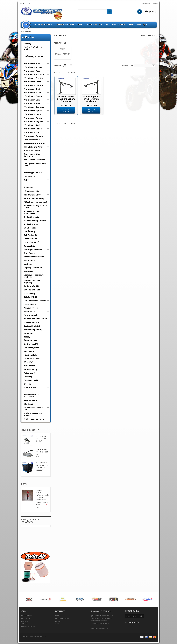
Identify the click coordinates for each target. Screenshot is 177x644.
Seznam (71, 66)
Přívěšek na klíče (31, 322)
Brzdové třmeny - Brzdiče (35, 221)
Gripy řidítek (29, 253)
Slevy (24, 484)
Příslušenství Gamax (33, 96)
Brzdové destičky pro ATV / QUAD (35, 207)
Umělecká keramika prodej (33, 414)
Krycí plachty (29, 293)
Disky (26, 180)
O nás (57, 624)
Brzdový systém (31, 224)
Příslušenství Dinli (32, 89)
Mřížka (65, 66)
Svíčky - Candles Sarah (34, 419)
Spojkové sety (30, 351)
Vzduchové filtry (31, 373)
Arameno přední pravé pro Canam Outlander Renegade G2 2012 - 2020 (66, 101)
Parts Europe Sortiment (34, 160)
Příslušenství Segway (33, 122)
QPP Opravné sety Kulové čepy (35, 164)
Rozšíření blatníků (32, 326)
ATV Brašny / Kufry (32, 195)
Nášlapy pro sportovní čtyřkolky (34, 276)
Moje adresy (25, 621)
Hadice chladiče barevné (35, 257)
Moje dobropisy (26, 618)
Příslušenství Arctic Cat (34, 75)
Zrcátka (27, 384)
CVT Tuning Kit (30, 235)
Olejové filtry (30, 304)
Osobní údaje (25, 624)
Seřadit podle (128, 66)
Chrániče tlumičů (31, 242)
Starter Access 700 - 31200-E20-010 (42, 452)
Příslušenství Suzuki (33, 129)
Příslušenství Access (33, 67)
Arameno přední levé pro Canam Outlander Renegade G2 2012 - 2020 (91, 101)
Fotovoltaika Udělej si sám (34, 409)
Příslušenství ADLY (32, 64)
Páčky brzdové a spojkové (35, 202)
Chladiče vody (30, 228)
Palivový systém (31, 308)
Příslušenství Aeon (32, 71)
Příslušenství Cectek (33, 82)
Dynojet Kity (29, 246)
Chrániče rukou (30, 239)
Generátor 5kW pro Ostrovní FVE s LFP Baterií (42, 465)
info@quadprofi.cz (102, 628)
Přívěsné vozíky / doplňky (35, 319)
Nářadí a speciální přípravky (32, 282)
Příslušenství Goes (32, 100)
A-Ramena (28, 187)
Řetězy (27, 337)
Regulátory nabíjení (138, 25)
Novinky (27, 44)
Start (26, 25)
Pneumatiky (29, 176)
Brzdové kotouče (31, 217)
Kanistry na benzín (32, 290)
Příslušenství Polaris (33, 118)
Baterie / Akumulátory (34, 198)
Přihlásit (155, 4)
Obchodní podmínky (62, 618)
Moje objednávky (26, 616)
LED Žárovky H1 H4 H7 (33, 56)
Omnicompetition (33, 191)
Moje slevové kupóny (28, 627)
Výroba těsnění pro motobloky (32, 396)
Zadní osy (28, 377)
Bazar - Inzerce (30, 400)
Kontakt (58, 621)
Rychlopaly (28, 333)
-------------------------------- (34, 53)
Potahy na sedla (31, 315)
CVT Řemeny (29, 231)
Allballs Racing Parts (42, 25)
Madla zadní (29, 260)
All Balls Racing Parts (33, 147)
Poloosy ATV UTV (94, 25)
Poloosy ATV (29, 311)
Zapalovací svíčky (31, 380)
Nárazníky (28, 271)
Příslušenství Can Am (33, 78)
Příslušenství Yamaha (33, 136)
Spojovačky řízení (32, 348)
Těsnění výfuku (30, 355)
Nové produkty (30, 430)
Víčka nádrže (29, 366)
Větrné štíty (29, 362)
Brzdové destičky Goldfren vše (31, 212)
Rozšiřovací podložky (33, 330)
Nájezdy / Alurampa (33, 268)
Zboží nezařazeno (32, 140)
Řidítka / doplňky (31, 344)
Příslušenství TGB (31, 132)
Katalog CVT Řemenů (115, 25)
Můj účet (25, 611)
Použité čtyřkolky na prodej (33, 48)
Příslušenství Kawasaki (34, 107)
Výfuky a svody (30, 369)
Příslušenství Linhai (32, 114)
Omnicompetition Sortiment (32, 155)
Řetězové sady (30, 340)
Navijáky (28, 264)
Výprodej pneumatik (33, 173)
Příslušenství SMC (32, 125)
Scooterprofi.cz (30, 387)
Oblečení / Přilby (31, 297)
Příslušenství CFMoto (33, 85)
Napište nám (146, 4)
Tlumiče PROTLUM (32, 359)
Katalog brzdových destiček (70, 25)
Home (57, 616)
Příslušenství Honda (33, 103)
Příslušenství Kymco (33, 111)
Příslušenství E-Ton (32, 93)
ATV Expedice (30, 404)
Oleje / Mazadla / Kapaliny (36, 301)
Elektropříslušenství (33, 250)
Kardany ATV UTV (31, 286)
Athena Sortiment (32, 150)
